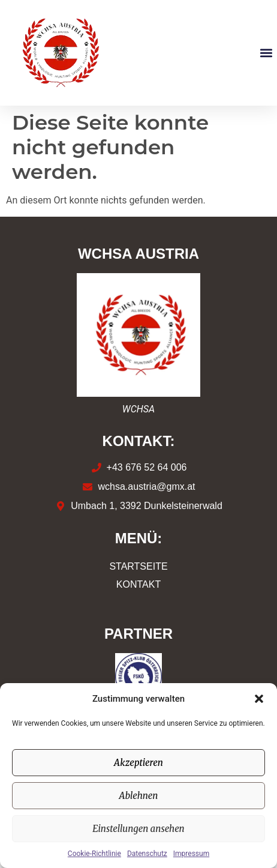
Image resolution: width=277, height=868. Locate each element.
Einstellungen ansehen (138, 829)
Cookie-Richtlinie (94, 854)
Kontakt (138, 584)
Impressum (191, 854)
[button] (259, 699)
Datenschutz (147, 854)
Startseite (138, 566)
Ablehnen (139, 796)
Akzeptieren (138, 763)
